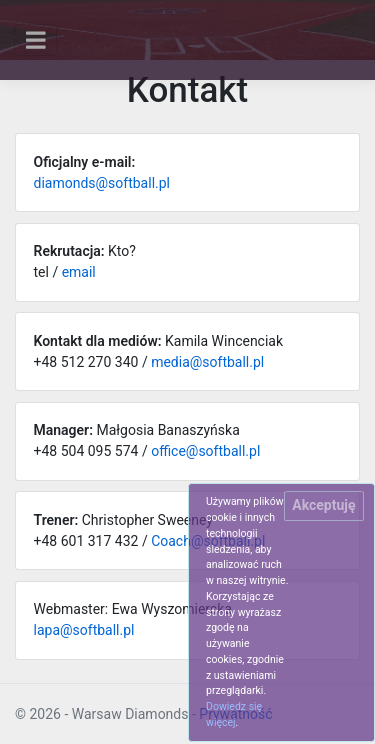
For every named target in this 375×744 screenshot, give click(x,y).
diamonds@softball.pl (102, 183)
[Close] (323, 506)
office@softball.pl (205, 451)
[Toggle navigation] (35, 40)
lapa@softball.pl (84, 630)
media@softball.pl (207, 362)
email (79, 272)
